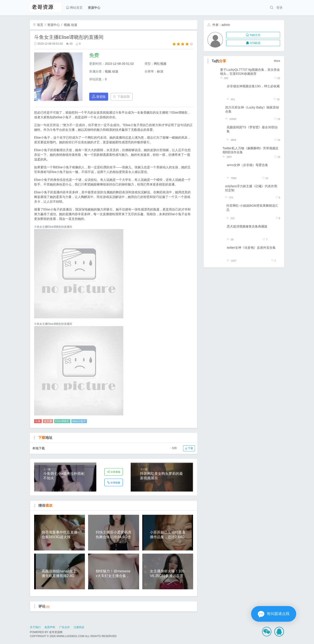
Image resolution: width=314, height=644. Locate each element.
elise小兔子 (79, 421)
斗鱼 (38, 421)
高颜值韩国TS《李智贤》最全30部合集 (252, 129)
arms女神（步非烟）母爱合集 (247, 165)
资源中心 (94, 8)
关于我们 (35, 627)
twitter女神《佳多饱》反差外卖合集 (251, 248)
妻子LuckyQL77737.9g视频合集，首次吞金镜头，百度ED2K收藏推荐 (250, 72)
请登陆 (99, 97)
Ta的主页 (253, 35)
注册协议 (79, 627)
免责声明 (50, 627)
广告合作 (64, 627)
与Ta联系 (253, 43)
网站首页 (74, 8)
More (277, 61)
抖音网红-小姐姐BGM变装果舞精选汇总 (252, 208)
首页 (38, 25)
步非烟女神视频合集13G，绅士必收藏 (253, 86)
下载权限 (121, 97)
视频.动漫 (70, 25)
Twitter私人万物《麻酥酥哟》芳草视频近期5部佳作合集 (251, 150)
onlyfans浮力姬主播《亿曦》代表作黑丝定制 (251, 188)
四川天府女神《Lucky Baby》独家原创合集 (252, 109)
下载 (189, 448)
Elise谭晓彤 (62, 421)
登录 (279, 8)
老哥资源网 (56, 632)
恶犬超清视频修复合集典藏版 (247, 226)
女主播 (48, 421)
